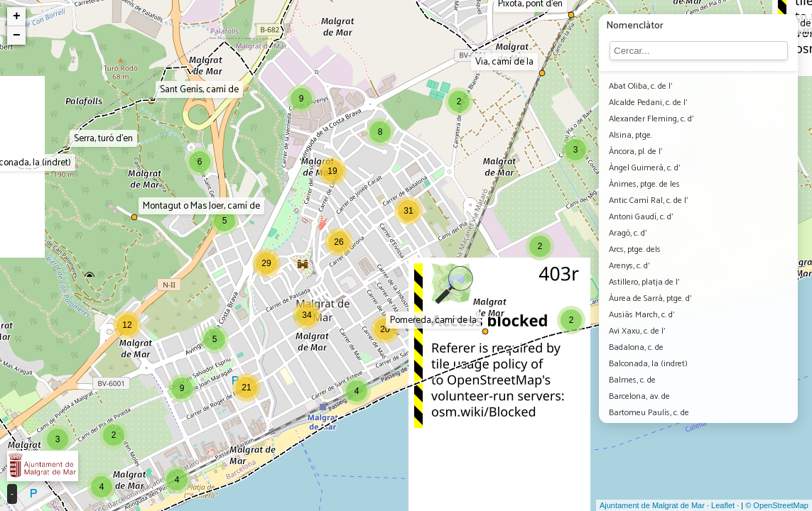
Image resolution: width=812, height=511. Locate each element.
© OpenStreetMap (777, 505)
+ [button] (17, 16)
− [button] (17, 35)
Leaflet (723, 505)
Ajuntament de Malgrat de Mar (652, 505)
